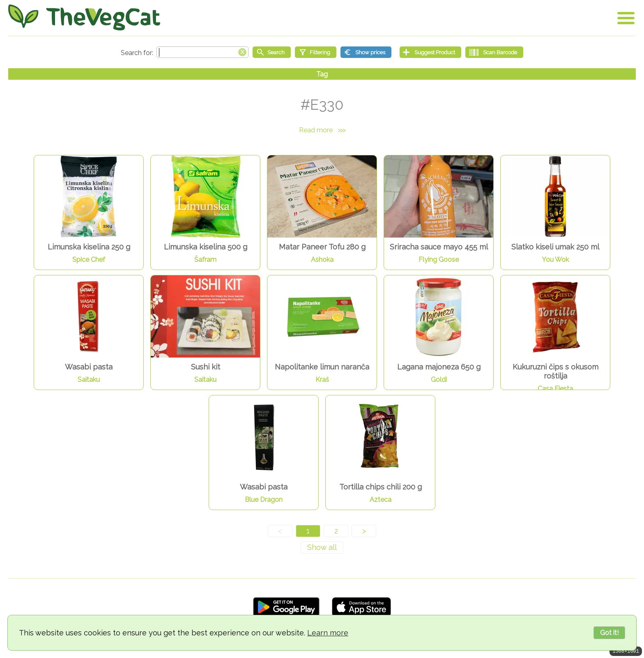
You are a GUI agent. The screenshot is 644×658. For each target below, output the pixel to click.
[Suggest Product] (430, 52)
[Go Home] (84, 17)
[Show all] (322, 547)
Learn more (328, 633)
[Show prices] (366, 52)
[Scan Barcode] (494, 52)
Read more (322, 130)
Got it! (609, 633)
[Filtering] (316, 52)
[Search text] (202, 52)
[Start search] (272, 52)
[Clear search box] (242, 51)
